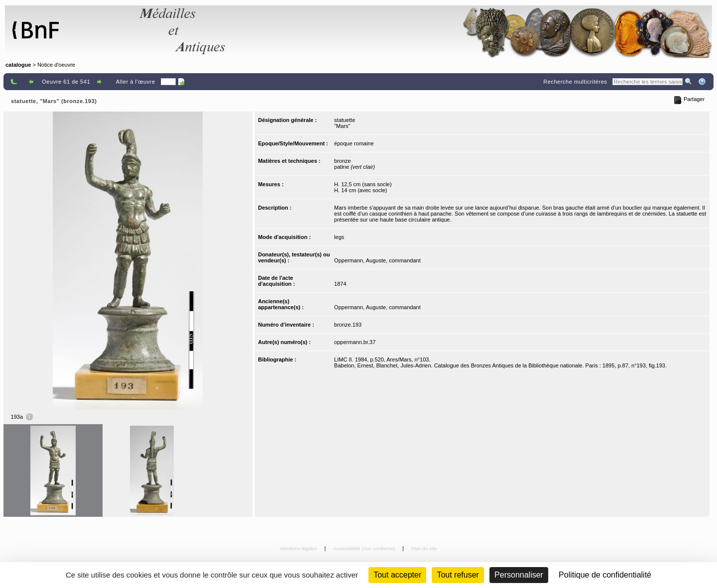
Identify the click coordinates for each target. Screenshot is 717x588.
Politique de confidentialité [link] (605, 575)
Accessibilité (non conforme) (365, 548)
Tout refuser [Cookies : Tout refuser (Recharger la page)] (458, 575)
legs (339, 237)
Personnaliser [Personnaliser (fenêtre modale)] (519, 575)
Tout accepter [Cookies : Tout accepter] (397, 575)
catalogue (18, 65)
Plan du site (424, 548)
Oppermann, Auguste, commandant (377, 260)
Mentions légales (299, 548)
